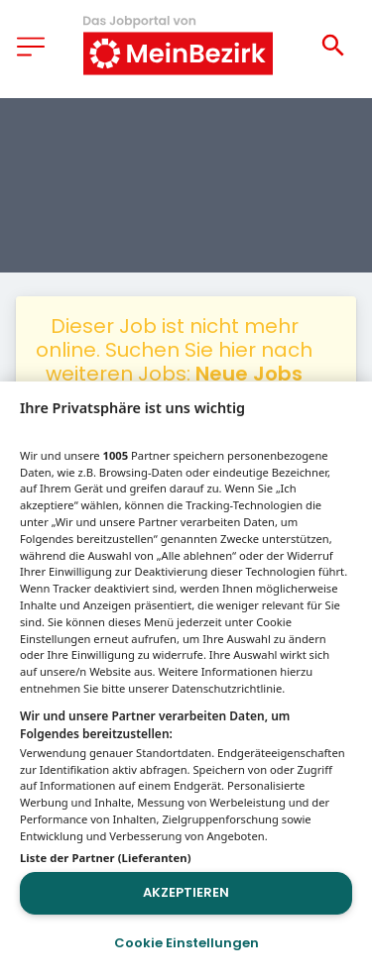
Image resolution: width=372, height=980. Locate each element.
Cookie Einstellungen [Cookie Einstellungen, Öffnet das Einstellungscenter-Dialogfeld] (186, 943)
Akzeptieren (186, 892)
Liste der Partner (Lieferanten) (106, 858)
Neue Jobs (249, 374)
